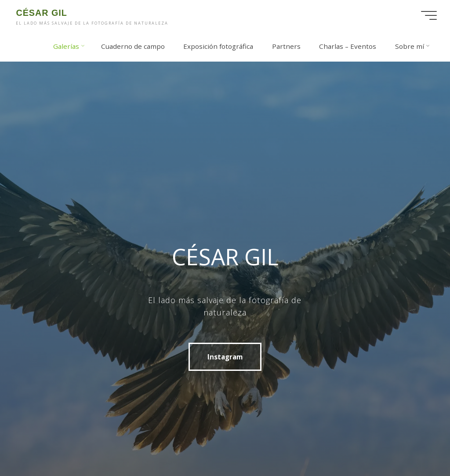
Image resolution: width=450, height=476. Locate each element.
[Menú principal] (429, 15)
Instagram (225, 357)
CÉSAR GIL (41, 13)
